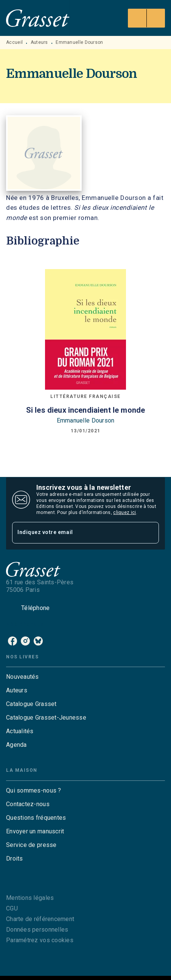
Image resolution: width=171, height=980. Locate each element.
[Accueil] (38, 18)
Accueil (14, 42)
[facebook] (12, 641)
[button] (85, 677)
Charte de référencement (40, 919)
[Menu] (146, 18)
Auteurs (39, 42)
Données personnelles (37, 930)
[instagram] (25, 641)
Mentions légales (30, 898)
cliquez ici (124, 512)
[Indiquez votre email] (76, 533)
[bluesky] (38, 641)
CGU (12, 908)
